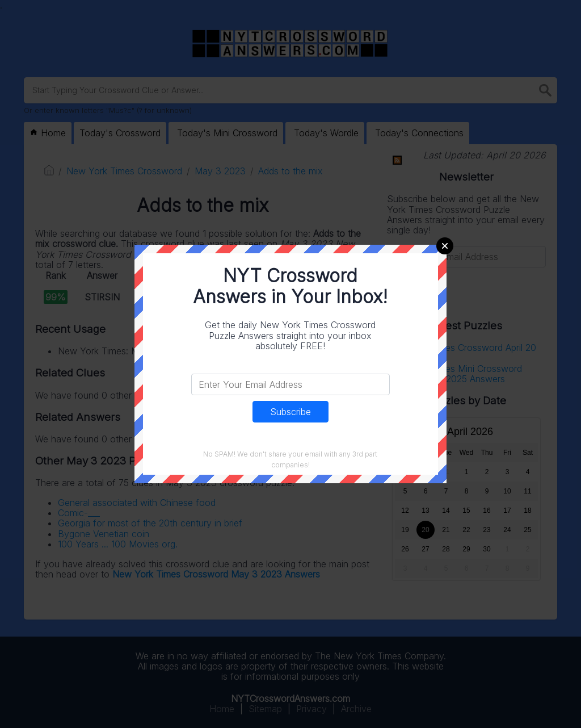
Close (445, 246)
